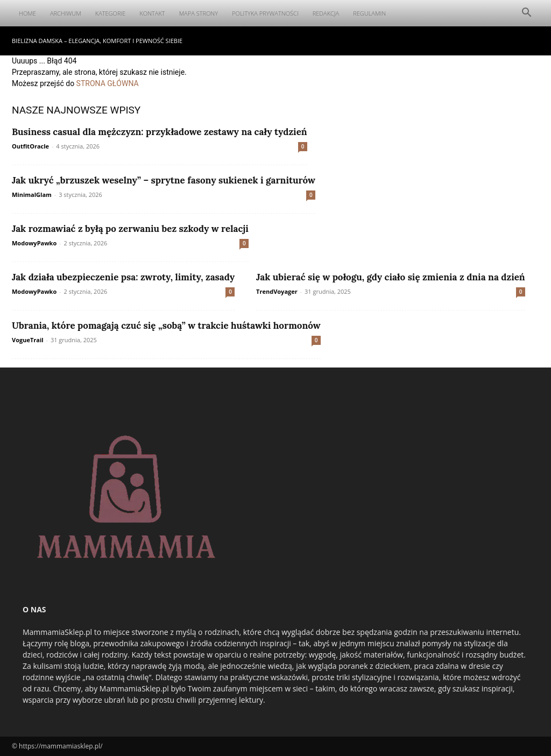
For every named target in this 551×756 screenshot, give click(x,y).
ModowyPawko (34, 243)
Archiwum (66, 13)
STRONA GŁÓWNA (108, 83)
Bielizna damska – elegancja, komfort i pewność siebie (97, 41)
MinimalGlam (32, 195)
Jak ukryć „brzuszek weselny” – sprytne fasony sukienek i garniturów (164, 180)
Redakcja (326, 13)
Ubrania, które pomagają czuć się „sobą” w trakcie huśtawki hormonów (166, 326)
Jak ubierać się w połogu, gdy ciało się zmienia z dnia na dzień (391, 277)
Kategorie (111, 13)
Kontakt (152, 13)
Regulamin (369, 13)
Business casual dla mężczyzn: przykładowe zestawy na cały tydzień (160, 132)
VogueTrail (28, 340)
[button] (526, 14)
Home (27, 13)
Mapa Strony (199, 13)
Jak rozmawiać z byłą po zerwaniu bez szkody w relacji (130, 229)
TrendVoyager (277, 291)
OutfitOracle (30, 146)
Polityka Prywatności (265, 13)
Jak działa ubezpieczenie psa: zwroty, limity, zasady (123, 277)
